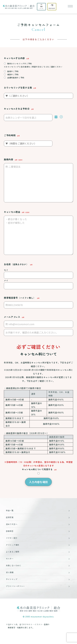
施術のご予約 (13, 71)
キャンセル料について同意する (37, 469)
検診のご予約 (13, 74)
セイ (6, 270)
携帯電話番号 (20, 298)
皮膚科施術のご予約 (16, 78)
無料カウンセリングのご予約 (20, 63)
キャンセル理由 (12, 212)
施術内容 (9, 159)
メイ (6, 280)
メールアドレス (12, 317)
